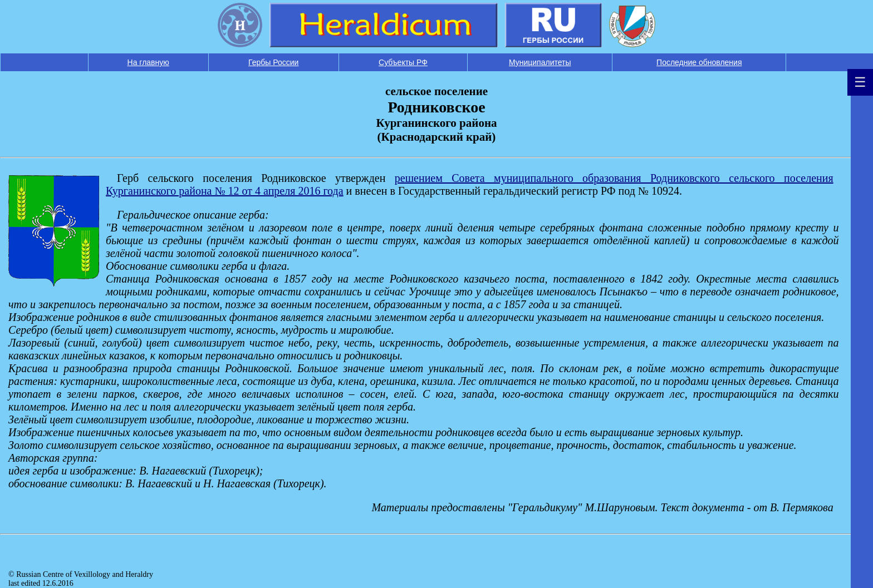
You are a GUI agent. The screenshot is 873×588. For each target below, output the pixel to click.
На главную (148, 62)
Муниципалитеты (540, 62)
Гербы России (273, 62)
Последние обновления (699, 62)
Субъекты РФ (403, 62)
